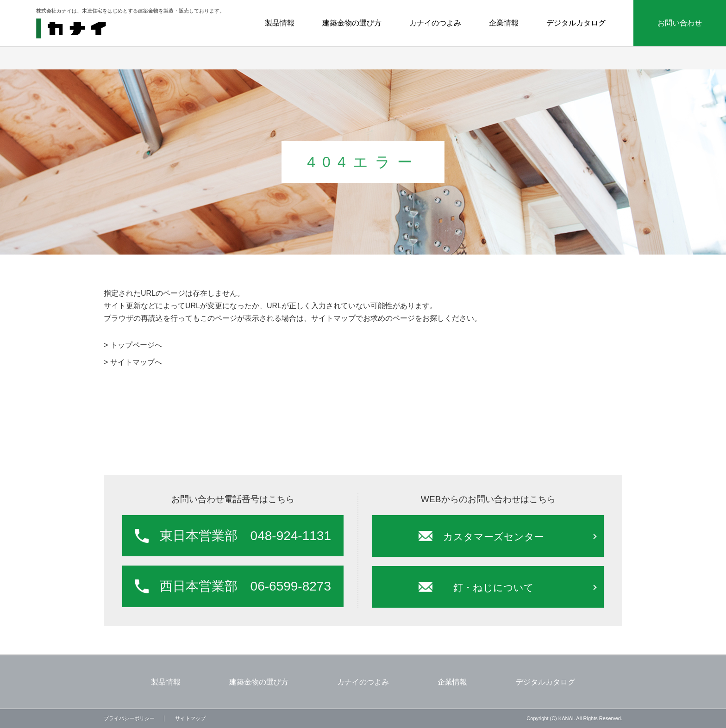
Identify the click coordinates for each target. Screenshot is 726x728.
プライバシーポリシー (129, 718)
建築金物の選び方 (352, 23)
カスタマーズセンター (494, 537)
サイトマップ (190, 718)
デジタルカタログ (576, 23)
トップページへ (136, 345)
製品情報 (280, 23)
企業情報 (504, 23)
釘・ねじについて (494, 588)
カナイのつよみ (435, 23)
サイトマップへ (136, 362)
